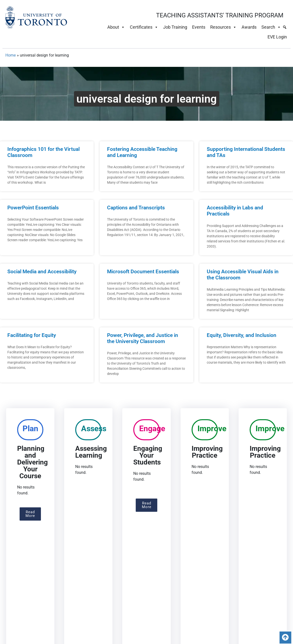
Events (199, 27)
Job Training (175, 27)
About (116, 27)
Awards (249, 27)
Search (271, 27)
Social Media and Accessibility (42, 272)
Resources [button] (223, 27)
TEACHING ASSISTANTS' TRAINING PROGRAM (220, 15)
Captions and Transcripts (136, 208)
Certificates (144, 27)
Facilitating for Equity (32, 335)
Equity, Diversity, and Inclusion (242, 335)
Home (11, 55)
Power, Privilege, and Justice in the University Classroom (143, 338)
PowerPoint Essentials (33, 208)
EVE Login (277, 37)
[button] (30, 514)
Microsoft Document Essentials (143, 272)
